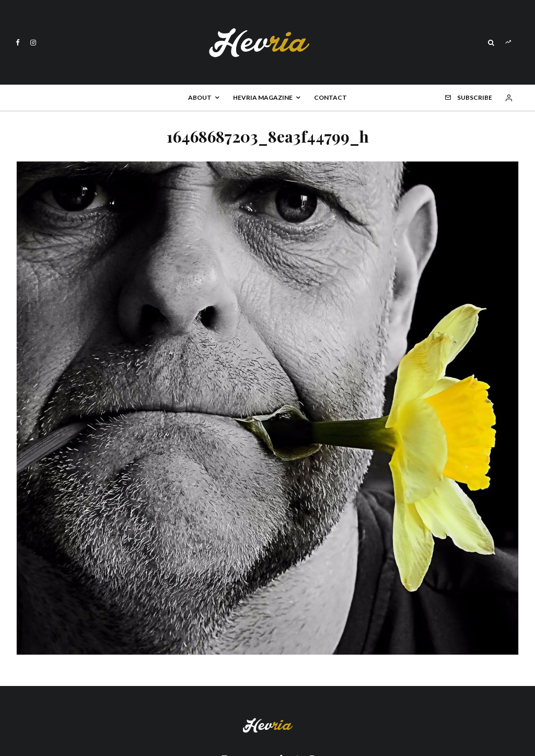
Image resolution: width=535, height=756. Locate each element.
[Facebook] (18, 43)
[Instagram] (33, 43)
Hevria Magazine (263, 97)
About (200, 97)
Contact (330, 97)
